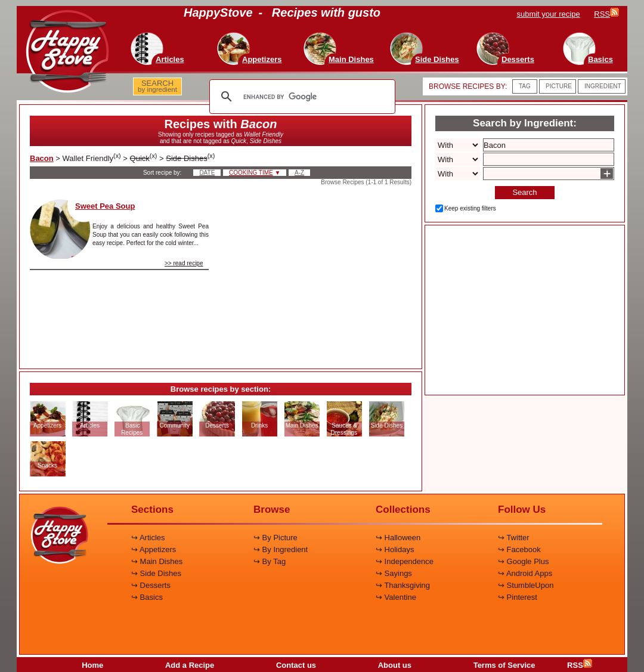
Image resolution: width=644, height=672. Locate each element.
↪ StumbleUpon (526, 585)
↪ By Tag (270, 561)
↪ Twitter (514, 538)
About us (395, 665)
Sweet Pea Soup (105, 206)
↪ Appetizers (154, 549)
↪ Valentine (396, 597)
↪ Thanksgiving (403, 585)
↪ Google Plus (523, 561)
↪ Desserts (151, 585)
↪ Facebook (519, 549)
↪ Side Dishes (156, 573)
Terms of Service (504, 665)
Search (524, 192)
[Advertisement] (320, 274)
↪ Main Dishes (157, 561)
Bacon (42, 158)
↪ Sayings (394, 573)
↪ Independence (405, 561)
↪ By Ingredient (281, 549)
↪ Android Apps (525, 573)
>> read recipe (184, 263)
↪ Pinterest (518, 597)
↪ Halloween (398, 538)
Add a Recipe (190, 665)
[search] (301, 97)
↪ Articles (148, 538)
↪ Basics (147, 597)
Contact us (296, 665)
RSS (580, 665)
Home (92, 665)
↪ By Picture (275, 538)
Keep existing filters (470, 208)
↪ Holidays (395, 549)
